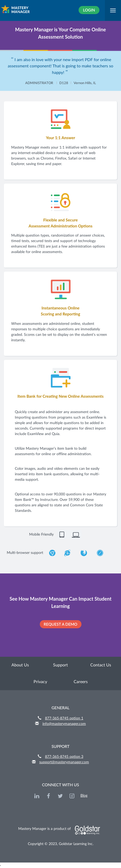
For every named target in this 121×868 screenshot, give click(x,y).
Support (60, 665)
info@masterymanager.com (64, 724)
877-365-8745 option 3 (64, 757)
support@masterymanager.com (64, 762)
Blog (84, 796)
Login (89, 10)
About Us (20, 665)
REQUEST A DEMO (60, 624)
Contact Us (101, 665)
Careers (81, 682)
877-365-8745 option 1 (64, 718)
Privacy (40, 682)
